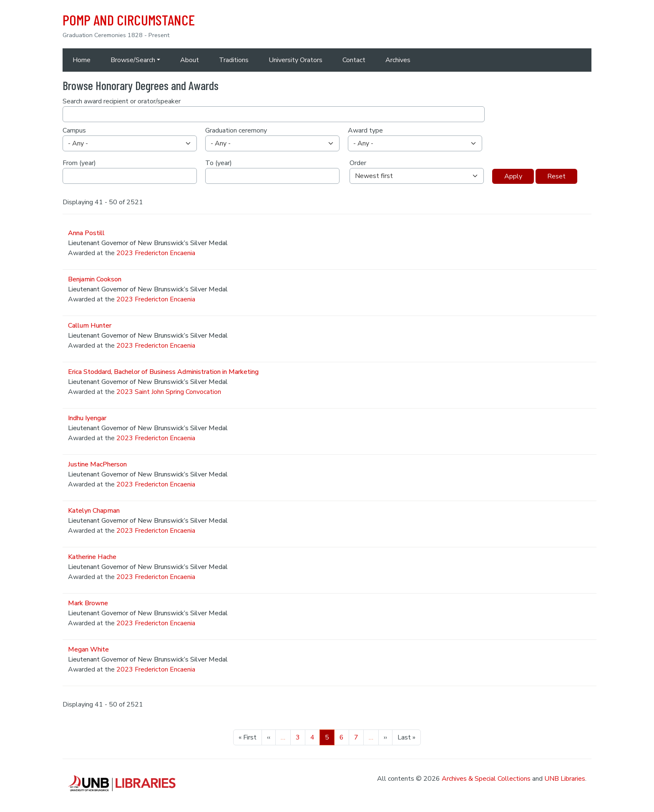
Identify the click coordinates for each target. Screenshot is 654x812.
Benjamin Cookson (95, 279)
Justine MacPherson (97, 464)
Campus (74, 130)
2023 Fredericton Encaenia (156, 253)
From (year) (79, 163)
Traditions (234, 60)
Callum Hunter (90, 326)
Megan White (88, 649)
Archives (398, 60)
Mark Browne (88, 603)
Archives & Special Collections (486, 779)
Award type (365, 130)
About (190, 60)
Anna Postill (86, 233)
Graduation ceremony (236, 130)
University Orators (296, 60)
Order (358, 163)
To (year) (219, 163)
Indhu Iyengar (87, 418)
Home (82, 60)
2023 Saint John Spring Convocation (169, 392)
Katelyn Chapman (94, 511)
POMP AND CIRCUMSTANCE (129, 20)
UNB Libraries (565, 779)
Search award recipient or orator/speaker (122, 101)
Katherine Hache (92, 557)
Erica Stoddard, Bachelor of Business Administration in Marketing (163, 372)
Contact (354, 60)
